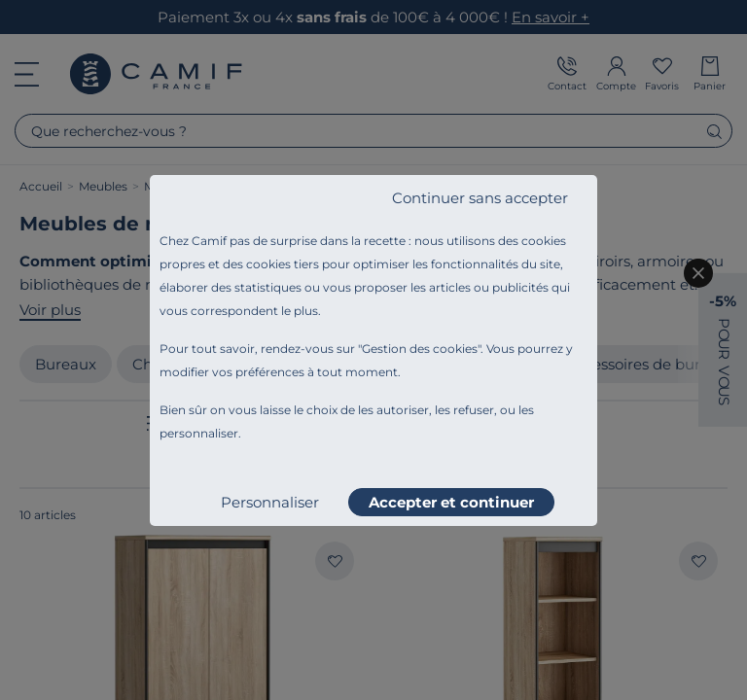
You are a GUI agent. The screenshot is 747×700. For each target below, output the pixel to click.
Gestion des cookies (420, 349)
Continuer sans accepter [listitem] (480, 198)
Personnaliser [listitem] (270, 502)
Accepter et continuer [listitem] (451, 502)
